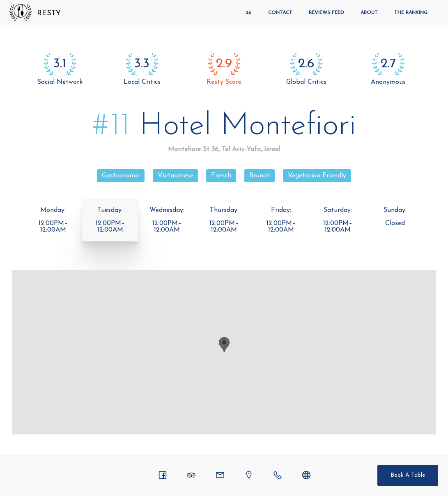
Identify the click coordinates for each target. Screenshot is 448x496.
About (369, 13)
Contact (280, 13)
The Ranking (411, 13)
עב (249, 13)
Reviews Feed (326, 13)
